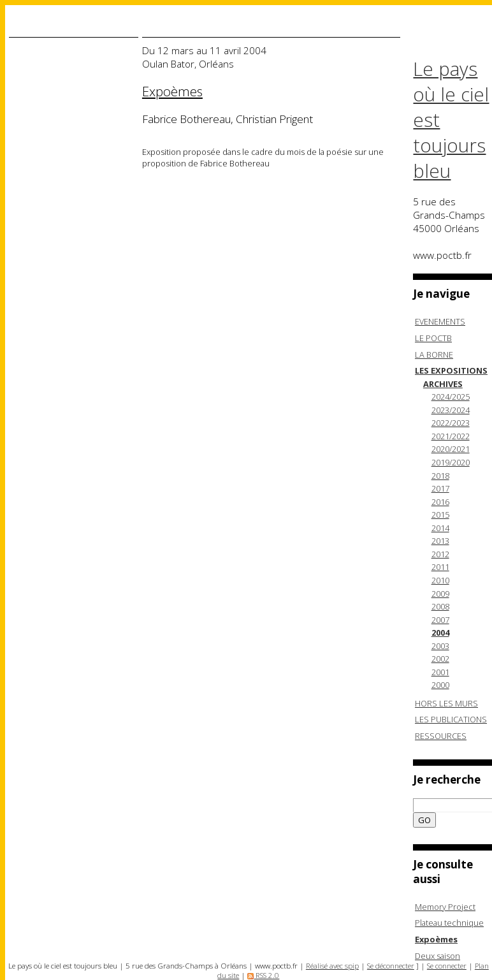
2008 (440, 606)
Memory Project (445, 907)
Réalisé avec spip (332, 966)
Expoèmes (436, 939)
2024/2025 (451, 397)
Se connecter (447, 966)
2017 (440, 488)
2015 (440, 515)
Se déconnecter (391, 966)
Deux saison (438, 956)
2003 (440, 646)
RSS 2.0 (263, 975)
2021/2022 (451, 436)
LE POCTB (433, 338)
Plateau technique (449, 923)
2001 (440, 672)
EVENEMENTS (440, 321)
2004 (440, 633)
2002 (440, 659)
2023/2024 (451, 410)
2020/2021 (451, 449)
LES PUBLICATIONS (451, 719)
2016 (440, 502)
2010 (440, 580)
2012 (440, 554)
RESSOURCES (441, 736)
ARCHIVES (443, 384)
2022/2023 (451, 423)
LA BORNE (434, 355)
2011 (440, 567)
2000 (440, 685)
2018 (440, 476)
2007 (440, 620)
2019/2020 (451, 462)
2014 (440, 528)
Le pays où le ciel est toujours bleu (451, 120)
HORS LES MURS (446, 703)
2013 (440, 541)
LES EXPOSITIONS (451, 370)
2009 (440, 594)
